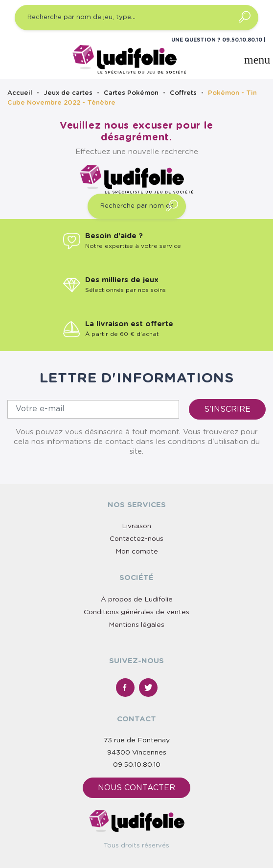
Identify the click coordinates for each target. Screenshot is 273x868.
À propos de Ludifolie (137, 600)
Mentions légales (136, 625)
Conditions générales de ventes (136, 612)
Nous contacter (136, 788)
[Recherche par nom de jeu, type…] (136, 18)
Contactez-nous (136, 539)
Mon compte (137, 552)
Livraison (136, 526)
